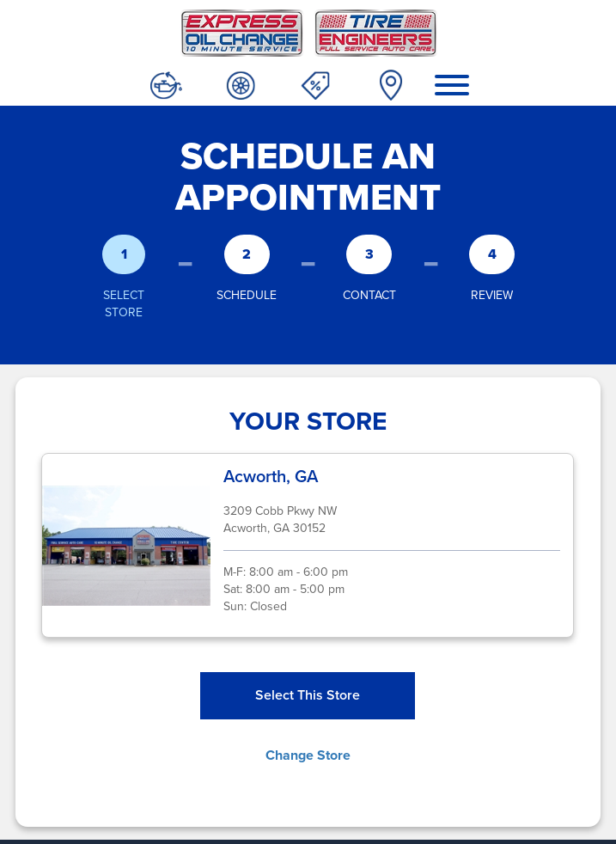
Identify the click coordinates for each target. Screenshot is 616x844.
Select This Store (308, 695)
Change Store (308, 755)
